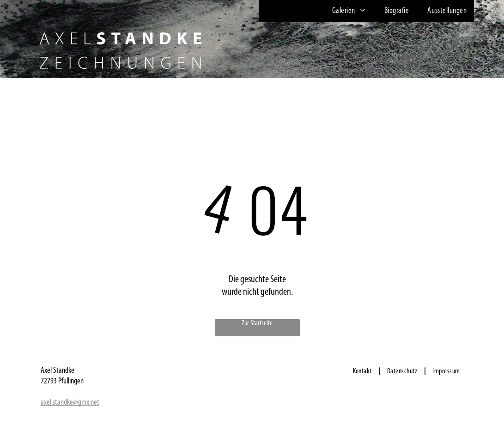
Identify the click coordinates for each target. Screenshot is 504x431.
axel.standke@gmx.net (70, 403)
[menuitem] (347, 11)
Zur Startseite (257, 323)
